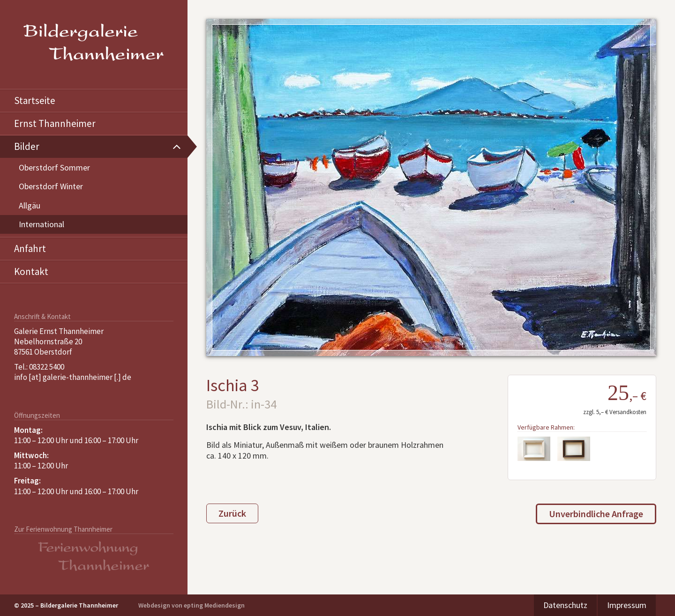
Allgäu (30, 205)
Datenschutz (565, 605)
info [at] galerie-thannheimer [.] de (73, 377)
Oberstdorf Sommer (54, 167)
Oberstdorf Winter (51, 186)
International (41, 224)
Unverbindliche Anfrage (596, 514)
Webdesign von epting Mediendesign (191, 605)
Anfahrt (30, 249)
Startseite (35, 100)
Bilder (27, 146)
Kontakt (31, 271)
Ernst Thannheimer (55, 123)
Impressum (627, 605)
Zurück (232, 513)
